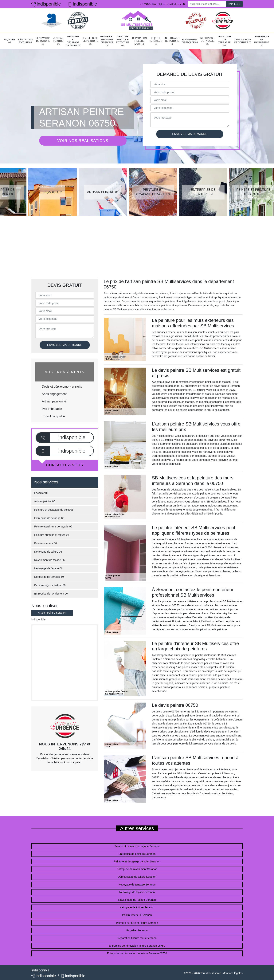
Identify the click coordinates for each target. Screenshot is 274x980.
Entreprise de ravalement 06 (262, 41)
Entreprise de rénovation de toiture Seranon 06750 (137, 953)
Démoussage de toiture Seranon (137, 877)
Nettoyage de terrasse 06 (224, 41)
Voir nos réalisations (83, 141)
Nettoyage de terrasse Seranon (137, 885)
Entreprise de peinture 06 (90, 41)
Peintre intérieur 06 (156, 41)
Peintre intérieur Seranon (137, 915)
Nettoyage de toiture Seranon (137, 907)
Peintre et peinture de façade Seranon (137, 846)
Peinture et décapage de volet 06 (73, 41)
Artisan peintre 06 (58, 41)
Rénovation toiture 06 (25, 41)
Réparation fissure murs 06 (139, 41)
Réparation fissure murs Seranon (137, 938)
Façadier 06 (10, 41)
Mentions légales (233, 973)
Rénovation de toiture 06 (43, 41)
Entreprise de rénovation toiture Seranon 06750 (137, 946)
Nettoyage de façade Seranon (137, 892)
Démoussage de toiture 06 (243, 41)
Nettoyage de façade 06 (207, 41)
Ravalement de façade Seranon (137, 900)
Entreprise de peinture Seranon (137, 854)
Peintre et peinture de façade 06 (107, 41)
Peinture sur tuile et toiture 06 (123, 41)
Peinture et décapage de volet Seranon (137, 861)
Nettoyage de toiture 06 (172, 41)
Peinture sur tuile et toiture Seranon (137, 923)
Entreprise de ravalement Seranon (137, 869)
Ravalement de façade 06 (190, 41)
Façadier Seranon (137, 930)
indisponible (46, 4)
